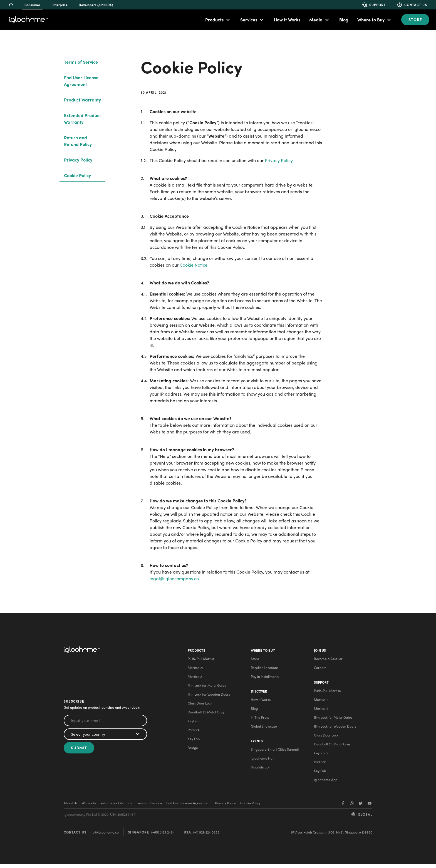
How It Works (287, 20)
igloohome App (325, 783)
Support (321, 686)
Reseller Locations (264, 669)
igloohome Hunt (263, 764)
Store (415, 19)
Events (256, 747)
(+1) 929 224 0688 (206, 836)
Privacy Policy (78, 160)
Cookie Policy (77, 175)
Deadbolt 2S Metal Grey (205, 714)
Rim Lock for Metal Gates (206, 687)
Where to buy (262, 652)
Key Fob (193, 741)
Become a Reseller (328, 661)
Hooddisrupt (260, 773)
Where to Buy (371, 20)
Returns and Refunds (116, 807)
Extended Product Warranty (82, 119)
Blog (344, 20)
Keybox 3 (194, 723)
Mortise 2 (194, 678)
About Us (70, 807)
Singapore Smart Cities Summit (274, 755)
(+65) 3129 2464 (163, 836)
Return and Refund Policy (78, 141)
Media (316, 20)
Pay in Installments (264, 678)
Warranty (89, 807)
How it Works (260, 703)
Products (214, 20)
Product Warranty (82, 100)
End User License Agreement (81, 81)
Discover (258, 695)
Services (249, 20)
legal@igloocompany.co (174, 578)
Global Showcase (263, 730)
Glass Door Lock (199, 705)
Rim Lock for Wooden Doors (208, 696)
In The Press (259, 721)
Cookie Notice (194, 265)
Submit (79, 750)
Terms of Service (81, 62)
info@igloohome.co (104, 836)
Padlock (193, 732)
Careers (320, 669)
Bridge (192, 750)
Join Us (320, 652)
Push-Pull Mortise (201, 661)
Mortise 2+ (195, 669)
